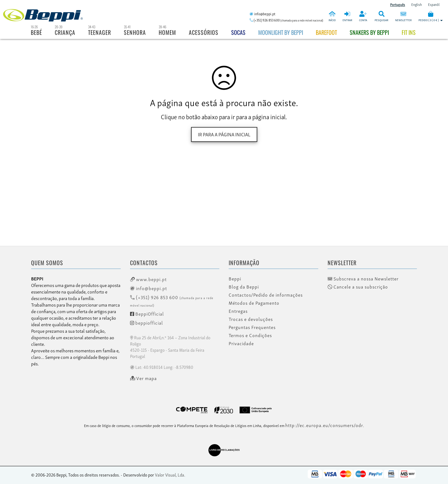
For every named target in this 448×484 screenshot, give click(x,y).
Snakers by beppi (369, 32)
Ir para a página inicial (224, 134)
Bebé (36, 32)
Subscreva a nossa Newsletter (363, 279)
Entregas (238, 311)
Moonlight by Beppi (281, 32)
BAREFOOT (326, 32)
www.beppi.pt (148, 279)
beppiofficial (147, 322)
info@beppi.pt (149, 288)
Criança (65, 32)
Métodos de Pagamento (254, 303)
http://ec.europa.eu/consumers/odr (324, 425)
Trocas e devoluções (251, 319)
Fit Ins (409, 32)
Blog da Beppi (244, 287)
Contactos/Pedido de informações (266, 295)
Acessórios (204, 32)
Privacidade (241, 343)
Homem (167, 32)
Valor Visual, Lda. (170, 475)
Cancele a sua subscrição (358, 287)
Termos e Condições (250, 335)
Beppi (235, 279)
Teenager (100, 32)
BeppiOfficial (147, 313)
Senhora (135, 32)
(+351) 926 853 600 (172, 301)
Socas (238, 32)
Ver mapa (144, 378)
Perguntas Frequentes (252, 327)
